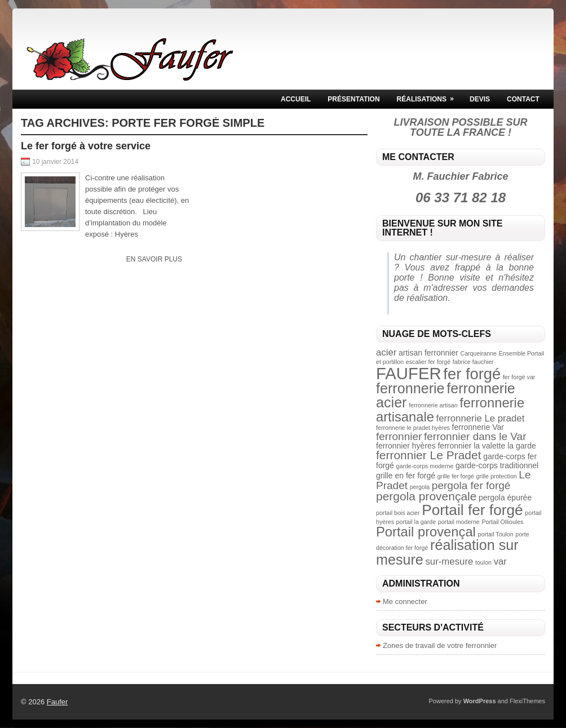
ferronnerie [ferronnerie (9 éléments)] (410, 388)
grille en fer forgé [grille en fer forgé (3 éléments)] (406, 476)
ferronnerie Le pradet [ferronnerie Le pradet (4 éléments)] (481, 418)
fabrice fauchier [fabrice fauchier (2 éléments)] (473, 362)
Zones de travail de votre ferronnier (440, 645)
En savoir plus (154, 259)
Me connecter (405, 602)
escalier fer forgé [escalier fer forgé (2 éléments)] (428, 362)
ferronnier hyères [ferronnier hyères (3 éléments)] (406, 446)
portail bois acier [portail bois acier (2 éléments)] (398, 513)
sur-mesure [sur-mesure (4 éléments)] (449, 561)
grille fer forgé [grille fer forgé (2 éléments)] (456, 476)
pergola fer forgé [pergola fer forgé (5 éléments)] (471, 485)
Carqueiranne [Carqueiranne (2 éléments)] (478, 353)
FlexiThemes (527, 701)
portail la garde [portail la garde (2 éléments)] (416, 522)
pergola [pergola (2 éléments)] (420, 487)
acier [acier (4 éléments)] (386, 352)
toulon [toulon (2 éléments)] (483, 562)
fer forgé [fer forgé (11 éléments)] (472, 374)
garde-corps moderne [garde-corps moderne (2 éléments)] (425, 466)
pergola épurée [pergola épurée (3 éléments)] (505, 498)
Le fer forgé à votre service (86, 146)
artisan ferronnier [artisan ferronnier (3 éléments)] (428, 353)
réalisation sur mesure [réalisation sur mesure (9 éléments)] (447, 552)
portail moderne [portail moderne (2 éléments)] (459, 522)
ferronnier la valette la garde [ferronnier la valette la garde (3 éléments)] (487, 446)
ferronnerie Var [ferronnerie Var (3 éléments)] (478, 427)
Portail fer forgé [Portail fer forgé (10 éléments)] (472, 510)
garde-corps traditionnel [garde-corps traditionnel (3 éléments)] (497, 465)
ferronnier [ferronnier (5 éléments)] (399, 436)
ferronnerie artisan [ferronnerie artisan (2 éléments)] (433, 405)
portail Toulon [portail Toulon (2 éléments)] (496, 534)
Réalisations (429, 96)
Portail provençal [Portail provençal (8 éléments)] (426, 532)
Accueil (296, 99)
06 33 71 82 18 (461, 197)
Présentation (353, 99)
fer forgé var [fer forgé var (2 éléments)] (519, 377)
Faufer (58, 702)
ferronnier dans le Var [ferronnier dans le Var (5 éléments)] (475, 436)
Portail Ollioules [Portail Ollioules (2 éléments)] (502, 522)
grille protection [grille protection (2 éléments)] (496, 476)
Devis (480, 99)
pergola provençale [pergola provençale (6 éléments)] (426, 496)
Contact (523, 99)
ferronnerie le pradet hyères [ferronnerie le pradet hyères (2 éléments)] (413, 428)
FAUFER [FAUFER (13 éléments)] (409, 373)
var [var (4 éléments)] (500, 561)
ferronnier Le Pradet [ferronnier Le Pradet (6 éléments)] (429, 455)
